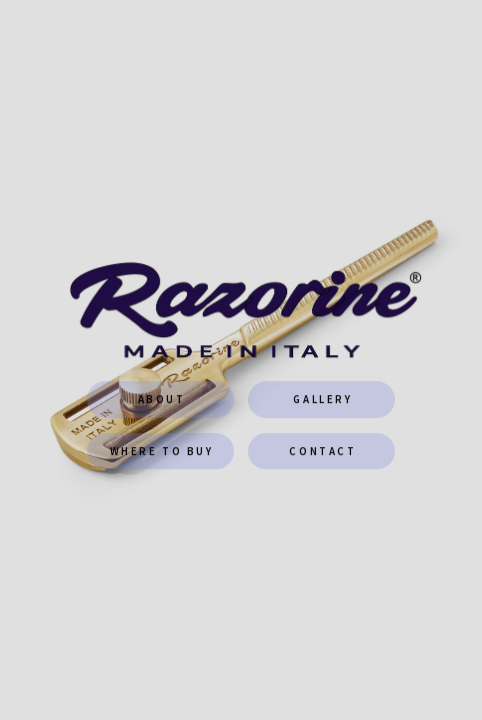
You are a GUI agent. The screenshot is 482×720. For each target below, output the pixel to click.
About (162, 400)
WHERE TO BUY (162, 451)
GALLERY (322, 400)
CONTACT (322, 451)
